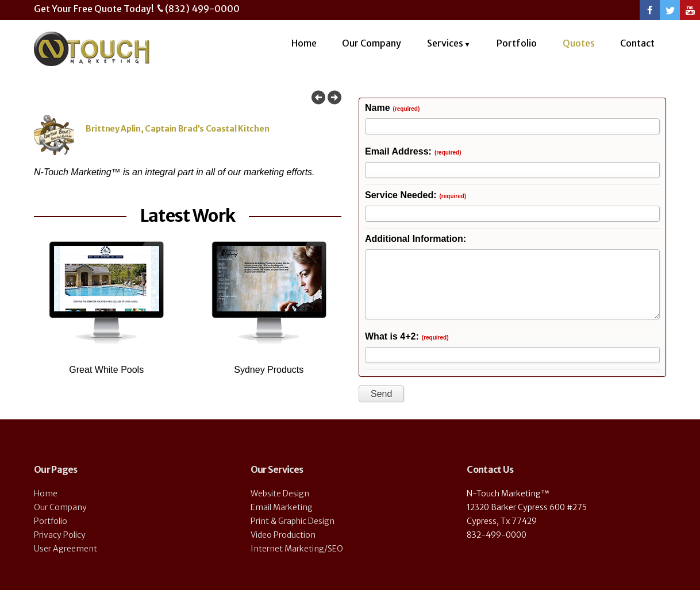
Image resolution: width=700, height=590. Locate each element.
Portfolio (517, 43)
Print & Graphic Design (293, 521)
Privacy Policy (60, 535)
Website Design (280, 493)
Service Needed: (416, 196)
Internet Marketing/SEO (297, 549)
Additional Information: (416, 239)
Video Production (283, 535)
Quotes (579, 43)
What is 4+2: (407, 337)
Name (392, 108)
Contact (637, 43)
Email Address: (413, 152)
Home (304, 43)
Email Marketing (282, 507)
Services (445, 43)
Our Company (372, 43)
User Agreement (66, 549)
